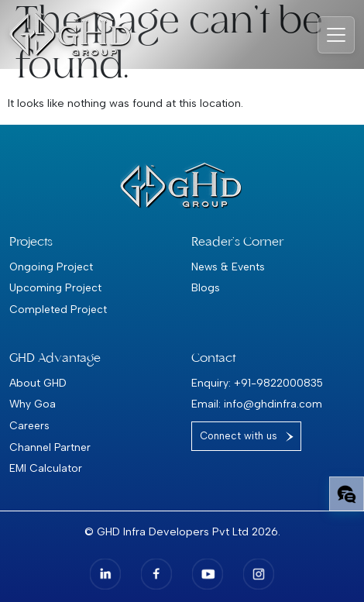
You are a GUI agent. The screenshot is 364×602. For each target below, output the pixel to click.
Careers (29, 425)
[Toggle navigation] (336, 35)
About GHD (38, 383)
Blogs (206, 287)
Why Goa (33, 404)
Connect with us (239, 436)
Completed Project (58, 309)
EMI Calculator (46, 468)
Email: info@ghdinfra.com (257, 404)
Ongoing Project (51, 267)
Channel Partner (50, 447)
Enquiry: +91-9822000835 (257, 383)
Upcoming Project (55, 287)
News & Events (228, 267)
